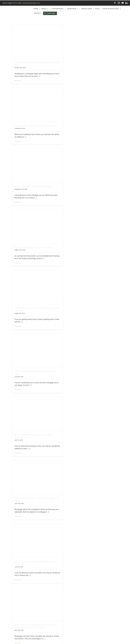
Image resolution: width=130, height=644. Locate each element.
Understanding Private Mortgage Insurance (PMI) (36, 126)
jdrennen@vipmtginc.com (32, 3)
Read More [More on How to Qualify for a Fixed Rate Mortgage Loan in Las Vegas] (18, 81)
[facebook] (115, 3)
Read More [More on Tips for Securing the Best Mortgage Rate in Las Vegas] (18, 390)
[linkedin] (126, 3)
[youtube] (123, 3)
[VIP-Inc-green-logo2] (15, 7)
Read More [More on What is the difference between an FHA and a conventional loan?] (18, 453)
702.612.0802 (17, 3)
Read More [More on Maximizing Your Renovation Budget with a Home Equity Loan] (18, 580)
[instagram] (119, 3)
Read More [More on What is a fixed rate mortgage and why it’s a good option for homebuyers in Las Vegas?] (18, 643)
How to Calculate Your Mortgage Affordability (34, 187)
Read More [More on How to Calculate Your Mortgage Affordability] (18, 202)
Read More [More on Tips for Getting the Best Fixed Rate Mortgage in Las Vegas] (18, 516)
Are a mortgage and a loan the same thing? (33, 247)
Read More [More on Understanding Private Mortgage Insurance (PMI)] (18, 141)
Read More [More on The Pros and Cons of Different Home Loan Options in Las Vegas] (18, 326)
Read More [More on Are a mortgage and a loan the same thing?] (18, 263)
